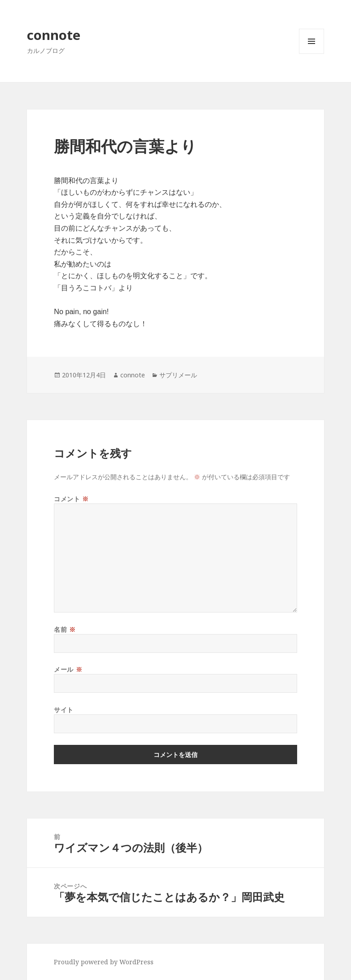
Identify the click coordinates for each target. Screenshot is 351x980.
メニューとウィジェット (312, 54)
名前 (65, 629)
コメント (71, 499)
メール (68, 669)
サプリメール (178, 375)
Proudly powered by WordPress (104, 962)
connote (54, 35)
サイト (64, 710)
